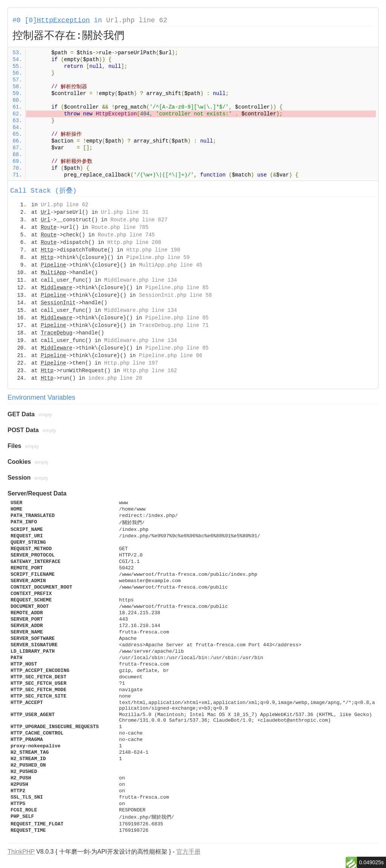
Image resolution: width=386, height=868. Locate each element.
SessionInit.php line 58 (175, 295)
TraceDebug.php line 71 (174, 325)
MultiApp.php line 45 (171, 265)
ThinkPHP (21, 852)
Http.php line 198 (153, 250)
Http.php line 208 (134, 242)
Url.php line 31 (125, 212)
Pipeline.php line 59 (158, 258)
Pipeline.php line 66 (171, 356)
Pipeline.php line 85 (177, 288)
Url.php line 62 (136, 20)
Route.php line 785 (120, 227)
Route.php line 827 (139, 220)
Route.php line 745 (126, 235)
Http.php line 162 (150, 371)
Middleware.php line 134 (140, 280)
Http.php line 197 (131, 363)
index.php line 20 (115, 378)
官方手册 (188, 852)
